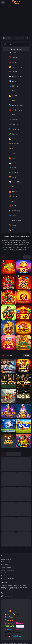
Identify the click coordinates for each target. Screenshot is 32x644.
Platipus (13, 192)
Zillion (12, 230)
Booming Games (15, 110)
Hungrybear (14, 144)
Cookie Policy (5, 573)
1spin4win (13, 53)
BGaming (13, 96)
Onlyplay (13, 177)
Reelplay (13, 206)
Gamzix (12, 139)
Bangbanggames (15, 77)
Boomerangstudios (16, 105)
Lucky (12, 158)
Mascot (12, 163)
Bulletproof (13, 120)
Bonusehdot (5, 565)
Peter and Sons (15, 182)
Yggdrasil (13, 225)
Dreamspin (13, 124)
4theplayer (13, 57)
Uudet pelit (19, 38)
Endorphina (14, 129)
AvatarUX (13, 72)
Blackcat (13, 100)
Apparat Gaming (15, 67)
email (4, 593)
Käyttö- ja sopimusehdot (8, 570)
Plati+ (12, 187)
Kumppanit (4, 576)
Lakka (12, 153)
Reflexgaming (14, 211)
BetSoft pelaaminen (16, 115)
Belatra (12, 81)
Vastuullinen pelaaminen (8, 562)
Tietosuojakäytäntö (6, 567)
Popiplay (13, 196)
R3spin (12, 201)
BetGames (13, 91)
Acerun (12, 62)
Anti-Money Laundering (8, 578)
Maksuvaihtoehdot (6, 559)
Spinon (12, 216)
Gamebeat (13, 134)
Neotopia (13, 168)
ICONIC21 (13, 86)
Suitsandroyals (15, 220)
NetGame (13, 172)
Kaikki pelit (7, 38)
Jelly (11, 148)
